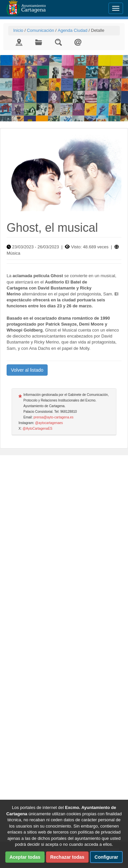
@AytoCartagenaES (37, 429)
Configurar (107, 857)
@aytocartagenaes (49, 423)
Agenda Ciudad (72, 30)
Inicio (18, 30)
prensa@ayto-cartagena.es (53, 417)
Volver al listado (27, 370)
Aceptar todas (25, 857)
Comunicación (40, 30)
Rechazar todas (67, 857)
